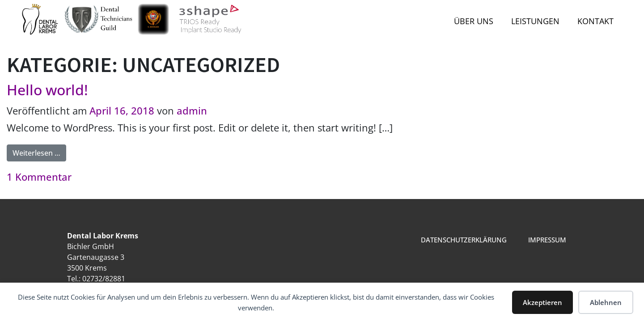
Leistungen (535, 21)
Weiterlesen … (39, 151)
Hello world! (47, 90)
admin (192, 111)
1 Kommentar (39, 177)
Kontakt (595, 21)
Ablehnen (606, 302)
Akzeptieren (542, 302)
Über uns (474, 21)
